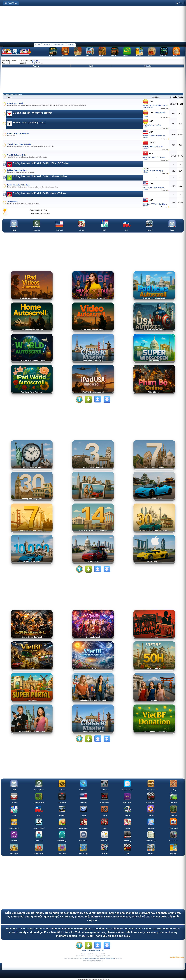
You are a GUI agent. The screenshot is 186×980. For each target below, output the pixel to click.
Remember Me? (26, 61)
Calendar (148, 66)
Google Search (59, 45)
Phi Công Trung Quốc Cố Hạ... (153, 147)
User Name (6, 61)
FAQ (91, 66)
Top (103, 950)
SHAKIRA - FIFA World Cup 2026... (155, 204)
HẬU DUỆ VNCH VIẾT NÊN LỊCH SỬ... (156, 106)
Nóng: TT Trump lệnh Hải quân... (154, 187)
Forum (37, 45)
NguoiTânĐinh (149, 107)
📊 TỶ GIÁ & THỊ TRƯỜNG (152, 125)
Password (5, 63)
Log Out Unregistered (177, 957)
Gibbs (146, 116)
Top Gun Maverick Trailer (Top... (154, 171)
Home (180, 3)
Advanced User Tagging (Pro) (91, 958)
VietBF (36, 61)
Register (71, 45)
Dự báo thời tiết (160, 112)
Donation (47, 45)
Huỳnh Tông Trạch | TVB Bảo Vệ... (155, 157)
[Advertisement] (93, 24)
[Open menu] (11, 3)
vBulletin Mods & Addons (107, 958)
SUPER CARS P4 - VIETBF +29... (154, 136)
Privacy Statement (94, 950)
